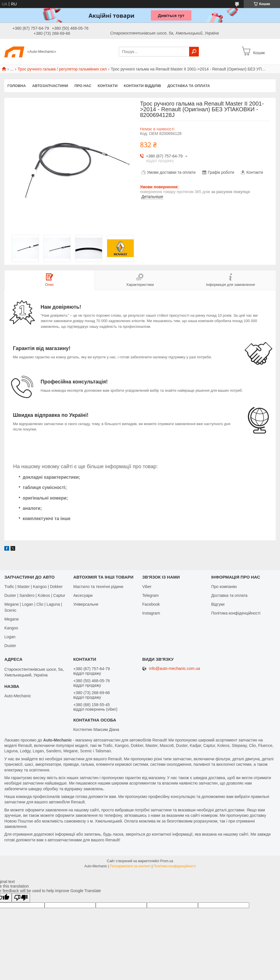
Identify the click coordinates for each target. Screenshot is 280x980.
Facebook (151, 604)
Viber (147, 587)
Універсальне (86, 604)
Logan (10, 637)
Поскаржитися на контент (130, 866)
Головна (17, 86)
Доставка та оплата (189, 86)
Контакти (108, 86)
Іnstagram (151, 613)
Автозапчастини (50, 86)
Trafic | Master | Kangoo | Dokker (33, 587)
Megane (12, 619)
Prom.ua (167, 861)
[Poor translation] (21, 898)
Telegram (151, 595)
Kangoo (11, 628)
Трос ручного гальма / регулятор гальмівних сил (62, 69)
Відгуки (218, 604)
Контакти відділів (142, 86)
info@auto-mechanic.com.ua (175, 669)
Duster (10, 646)
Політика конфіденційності (236, 613)
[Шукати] (194, 52)
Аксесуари (83, 595)
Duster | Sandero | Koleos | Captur (35, 595)
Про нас (83, 86)
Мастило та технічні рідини (98, 587)
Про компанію (224, 587)
